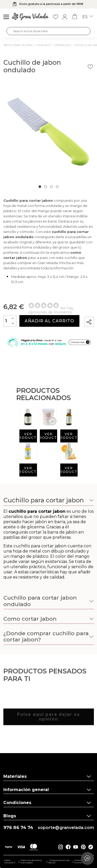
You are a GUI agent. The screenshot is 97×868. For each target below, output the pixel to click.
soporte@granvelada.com (66, 828)
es (88, 17)
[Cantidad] (10, 321)
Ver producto (28, 436)
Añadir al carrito (49, 321)
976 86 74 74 (18, 828)
